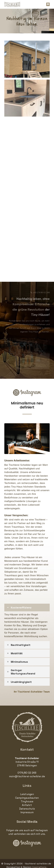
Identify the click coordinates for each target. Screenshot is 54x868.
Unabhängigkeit (21, 682)
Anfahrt (27, 805)
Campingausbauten (27, 798)
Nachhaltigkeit (21, 645)
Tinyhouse (27, 801)
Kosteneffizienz (21, 607)
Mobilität (17, 653)
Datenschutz (27, 809)
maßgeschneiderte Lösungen (21, 501)
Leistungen (27, 794)
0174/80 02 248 (27, 773)
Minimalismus (19, 662)
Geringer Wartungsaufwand (23, 672)
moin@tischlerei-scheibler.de (27, 776)
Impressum (27, 812)
